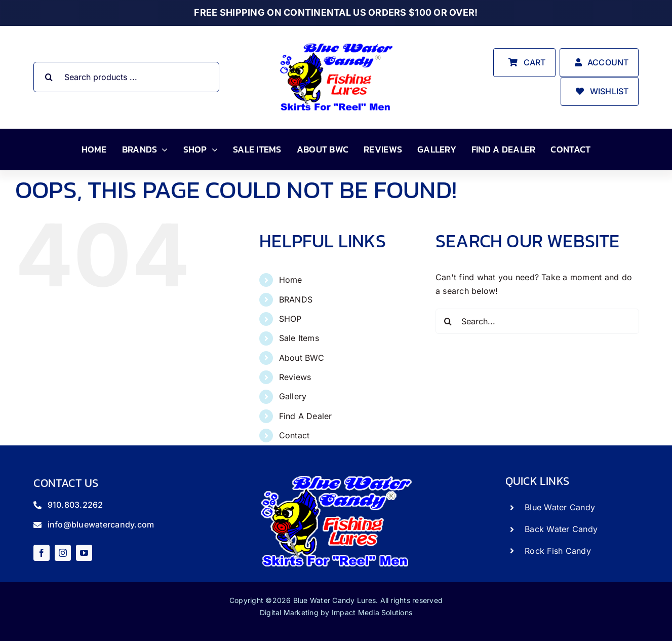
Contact (294, 435)
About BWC (302, 358)
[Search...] (537, 321)
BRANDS (296, 299)
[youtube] (84, 553)
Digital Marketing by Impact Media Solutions (336, 612)
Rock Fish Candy (558, 551)
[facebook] (42, 553)
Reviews (295, 377)
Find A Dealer (306, 416)
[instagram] (63, 553)
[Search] (49, 77)
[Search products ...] (126, 77)
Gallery (293, 396)
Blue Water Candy (560, 507)
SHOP (290, 319)
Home (291, 280)
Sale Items (299, 338)
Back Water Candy (561, 529)
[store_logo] (336, 43)
